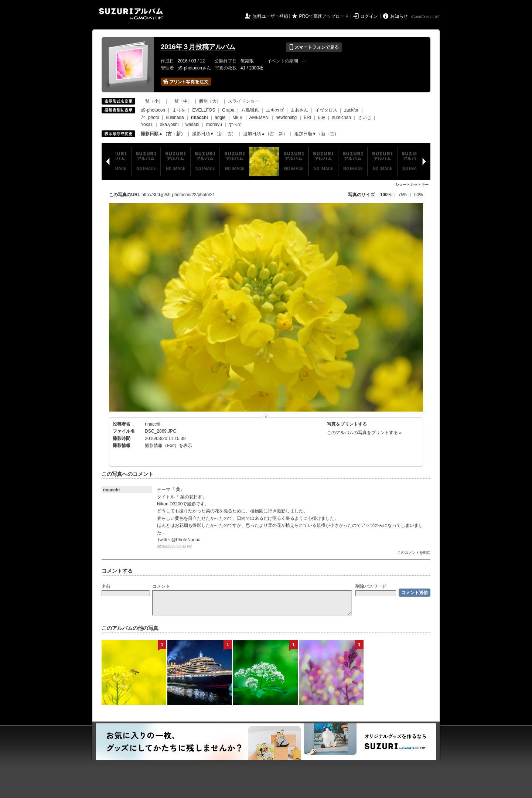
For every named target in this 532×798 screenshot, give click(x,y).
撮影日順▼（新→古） (214, 134)
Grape (228, 110)
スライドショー (243, 101)
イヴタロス (326, 110)
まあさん (299, 110)
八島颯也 (250, 110)
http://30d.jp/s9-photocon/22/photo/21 (178, 195)
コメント (161, 586)
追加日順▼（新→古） (317, 134)
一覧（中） (181, 101)
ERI (307, 117)
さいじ (365, 117)
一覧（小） (152, 101)
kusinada (175, 117)
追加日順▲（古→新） (265, 134)
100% (386, 195)
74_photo (150, 117)
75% (403, 195)
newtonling (286, 117)
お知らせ (399, 16)
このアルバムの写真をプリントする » (364, 433)
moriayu (214, 125)
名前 (106, 586)
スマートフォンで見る (314, 47)
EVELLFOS (204, 110)
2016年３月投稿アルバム (198, 47)
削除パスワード (371, 586)
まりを (179, 110)
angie (220, 117)
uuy (322, 117)
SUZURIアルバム (131, 14)
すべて (235, 125)
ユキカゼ (275, 110)
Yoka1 (147, 125)
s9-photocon (153, 110)
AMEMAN (259, 117)
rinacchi (152, 424)
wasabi (192, 125)
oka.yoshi (169, 125)
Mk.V (237, 117)
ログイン (369, 16)
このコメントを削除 (414, 553)
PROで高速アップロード (324, 16)
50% (419, 195)
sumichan (342, 117)
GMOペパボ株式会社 (426, 17)
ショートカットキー (412, 185)
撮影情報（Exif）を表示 (168, 446)
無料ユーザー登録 (270, 16)
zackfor (352, 110)
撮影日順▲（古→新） (163, 134)
